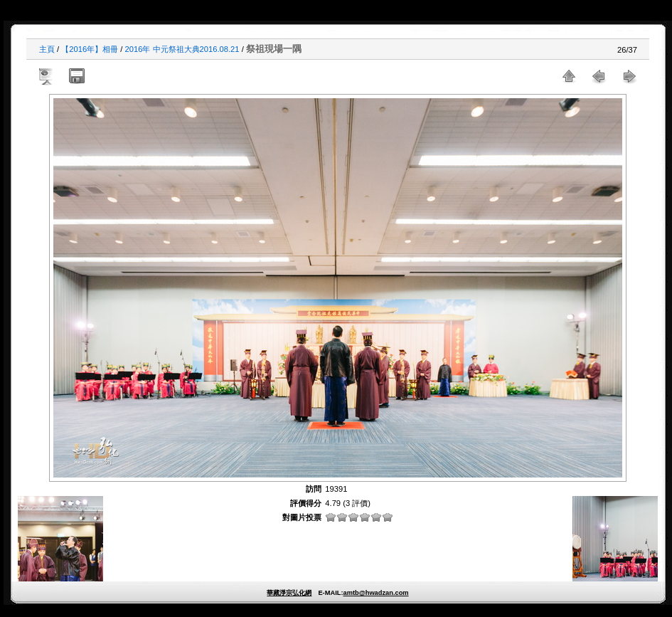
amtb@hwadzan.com (375, 593)
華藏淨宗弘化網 (289, 593)
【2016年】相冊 (90, 49)
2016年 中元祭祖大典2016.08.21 (182, 49)
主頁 (47, 49)
